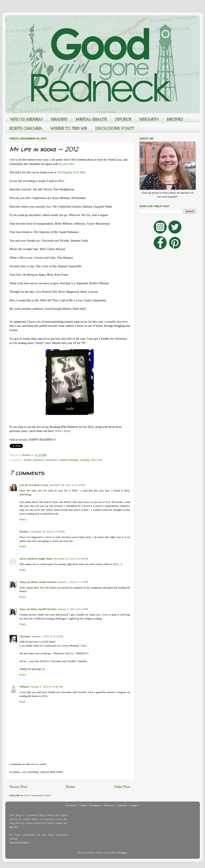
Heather (24, 532)
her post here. (67, 164)
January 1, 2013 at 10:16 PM (48, 636)
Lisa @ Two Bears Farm (34, 485)
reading (84, 460)
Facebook (71, 805)
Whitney (25, 687)
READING (59, 119)
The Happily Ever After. (72, 172)
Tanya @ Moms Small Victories (38, 582)
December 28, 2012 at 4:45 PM (48, 532)
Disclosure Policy (19, 842)
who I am (96, 460)
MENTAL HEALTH (91, 119)
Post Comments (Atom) (38, 795)
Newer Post (18, 787)
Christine (25, 636)
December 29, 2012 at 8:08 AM (71, 559)
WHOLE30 (149, 119)
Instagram (95, 805)
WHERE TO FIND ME (69, 128)
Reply (23, 519)
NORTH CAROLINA (26, 128)
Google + (135, 805)
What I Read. (63, 431)
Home (70, 787)
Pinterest (108, 805)
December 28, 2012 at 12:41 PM (67, 485)
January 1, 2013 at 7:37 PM (73, 582)
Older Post (122, 787)
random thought (69, 460)
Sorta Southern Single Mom (36, 559)
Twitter (83, 805)
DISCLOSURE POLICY (115, 128)
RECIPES (175, 119)
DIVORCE (123, 119)
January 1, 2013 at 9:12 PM (73, 609)
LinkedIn (121, 805)
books (28, 460)
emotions (39, 460)
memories (52, 460)
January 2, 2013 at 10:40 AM (47, 687)
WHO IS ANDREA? (27, 119)
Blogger (122, 853)
